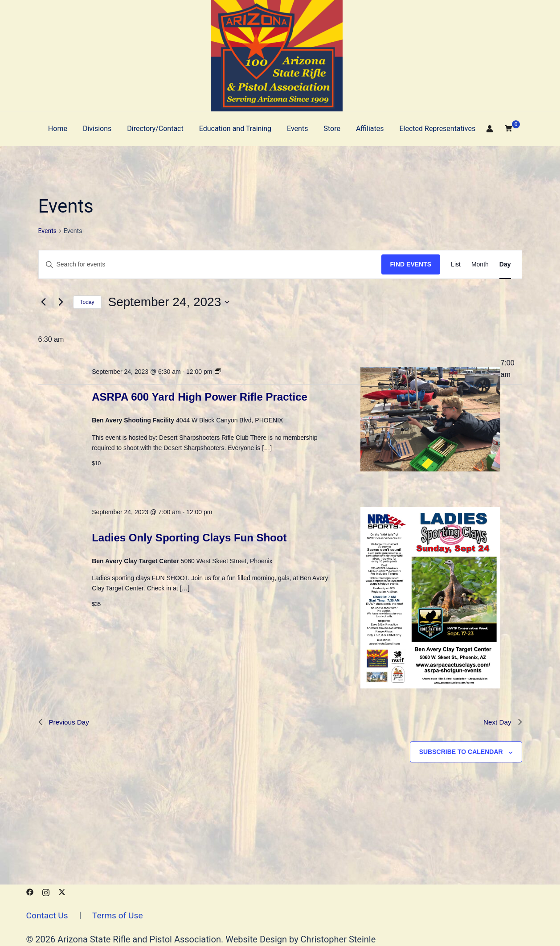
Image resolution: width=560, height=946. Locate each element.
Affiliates (370, 129)
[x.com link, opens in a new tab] (62, 891)
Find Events (411, 264)
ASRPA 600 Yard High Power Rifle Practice (200, 397)
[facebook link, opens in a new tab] (30, 891)
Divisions (97, 129)
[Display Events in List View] (456, 264)
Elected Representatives (437, 129)
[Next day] (61, 302)
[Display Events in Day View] (505, 264)
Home (58, 129)
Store (332, 129)
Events (297, 129)
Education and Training (235, 129)
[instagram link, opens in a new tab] (46, 891)
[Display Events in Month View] (480, 264)
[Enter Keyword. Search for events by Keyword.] (210, 264)
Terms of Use (120, 915)
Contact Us (48, 915)
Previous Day (65, 723)
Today (87, 302)
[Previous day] (44, 302)
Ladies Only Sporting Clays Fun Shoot (189, 538)
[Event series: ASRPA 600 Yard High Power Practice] (218, 372)
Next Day (502, 723)
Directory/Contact (155, 129)
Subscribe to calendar (461, 753)
